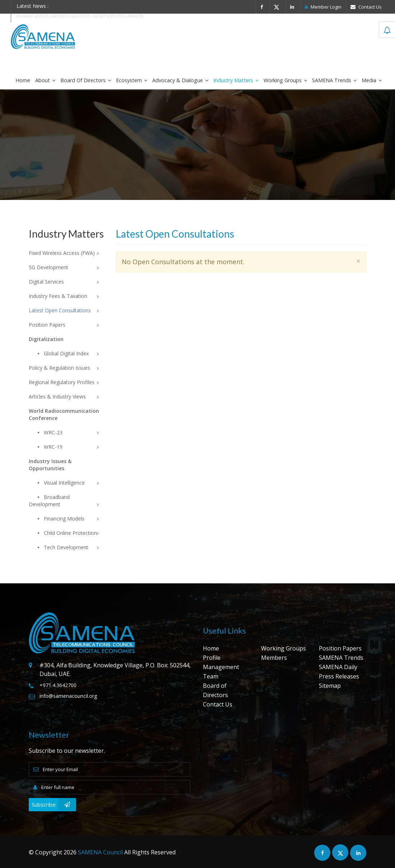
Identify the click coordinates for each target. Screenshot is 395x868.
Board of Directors (86, 80)
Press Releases (339, 676)
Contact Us (366, 7)
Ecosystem (132, 80)
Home (23, 80)
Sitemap (330, 686)
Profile (212, 658)
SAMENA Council (100, 852)
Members (274, 658)
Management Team (221, 672)
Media (372, 80)
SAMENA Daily (338, 667)
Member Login (323, 7)
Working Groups (285, 80)
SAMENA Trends (334, 80)
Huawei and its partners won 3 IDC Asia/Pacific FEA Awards (80, 16)
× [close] (358, 261)
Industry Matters (236, 80)
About (45, 80)
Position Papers (340, 648)
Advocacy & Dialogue (180, 80)
